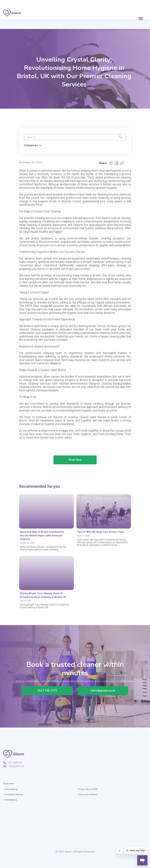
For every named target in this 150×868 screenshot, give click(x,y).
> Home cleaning (11, 789)
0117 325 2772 (47, 691)
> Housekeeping (10, 800)
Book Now (75, 460)
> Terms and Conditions (87, 795)
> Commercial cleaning (13, 795)
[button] (141, 19)
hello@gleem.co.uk (103, 691)
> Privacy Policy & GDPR (87, 789)
